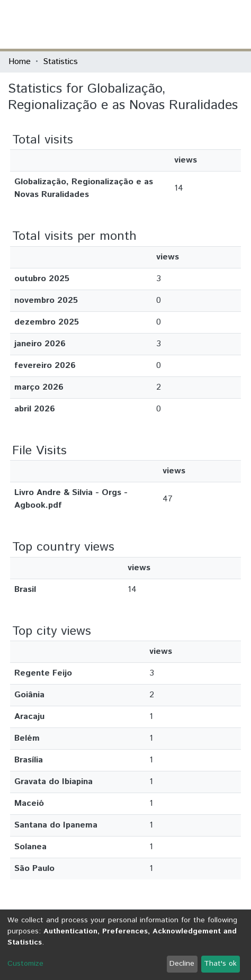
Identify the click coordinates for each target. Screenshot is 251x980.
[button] (181, 24)
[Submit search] (165, 24)
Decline (182, 964)
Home (20, 62)
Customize (25, 964)
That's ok (220, 964)
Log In (203, 24)
